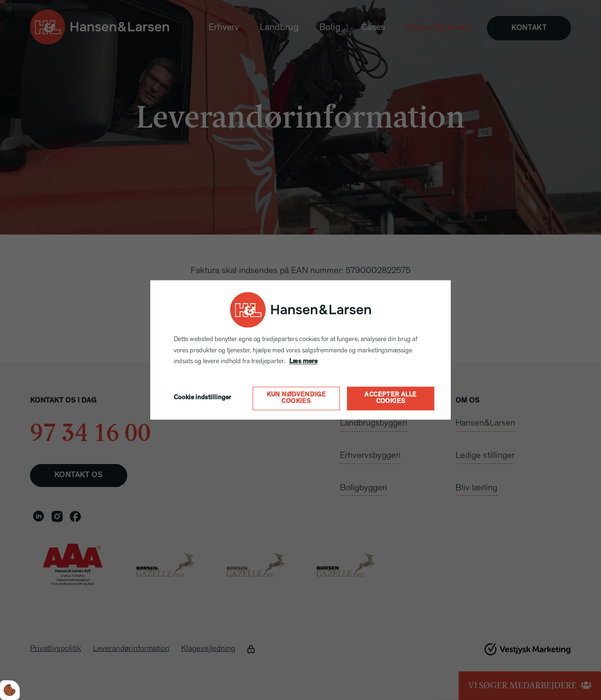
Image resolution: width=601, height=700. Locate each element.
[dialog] (300, 350)
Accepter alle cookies (390, 399)
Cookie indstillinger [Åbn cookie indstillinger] (202, 398)
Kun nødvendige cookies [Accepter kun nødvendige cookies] (297, 399)
